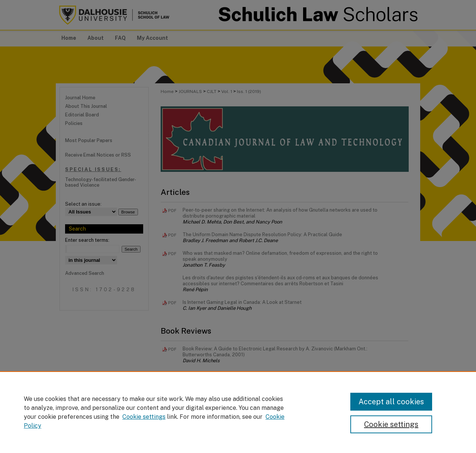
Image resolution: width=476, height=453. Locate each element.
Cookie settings (144, 417)
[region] (238, 412)
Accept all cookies (391, 402)
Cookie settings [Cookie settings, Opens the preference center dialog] (391, 424)
